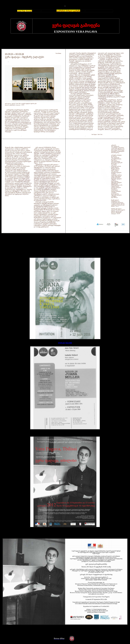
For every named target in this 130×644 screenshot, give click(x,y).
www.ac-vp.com (65, 343)
